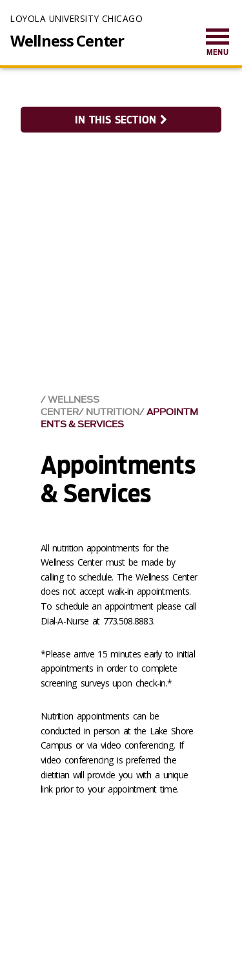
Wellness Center (67, 41)
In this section (121, 120)
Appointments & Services (119, 418)
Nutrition (113, 412)
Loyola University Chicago (76, 18)
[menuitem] (217, 43)
